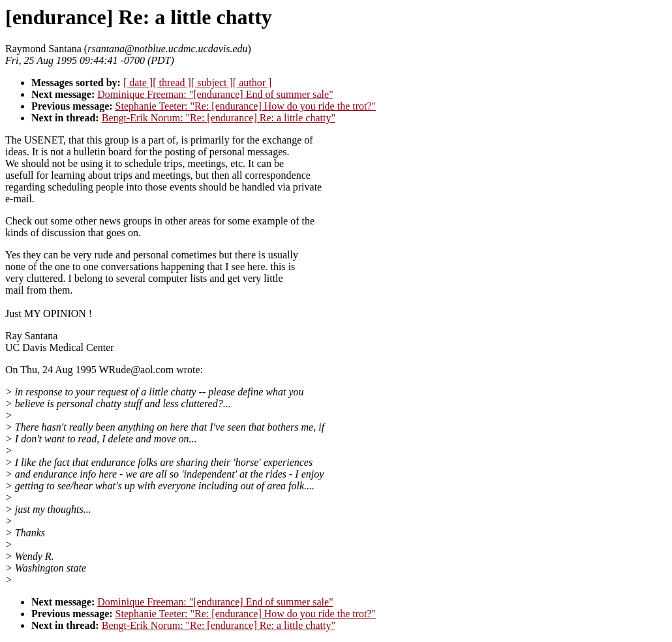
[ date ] (138, 83)
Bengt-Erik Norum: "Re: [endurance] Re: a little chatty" (219, 118)
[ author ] (252, 83)
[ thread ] (172, 83)
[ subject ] (212, 83)
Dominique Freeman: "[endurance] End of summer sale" (215, 94)
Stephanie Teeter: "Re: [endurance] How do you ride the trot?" (246, 106)
